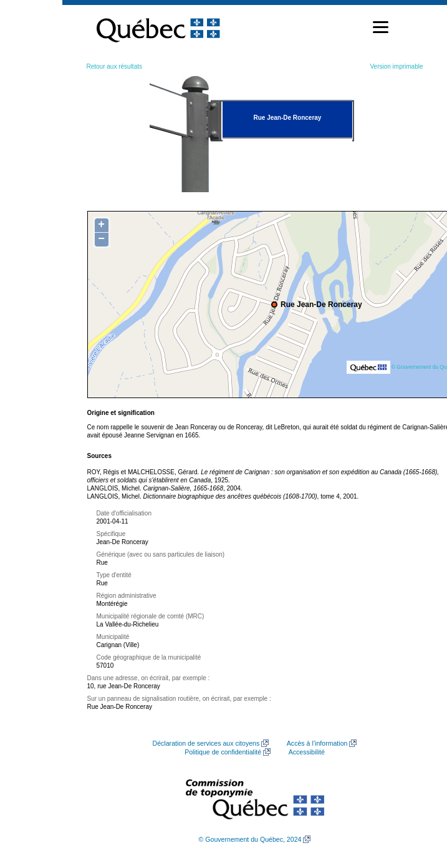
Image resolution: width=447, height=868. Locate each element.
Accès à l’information (317, 743)
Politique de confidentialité (223, 752)
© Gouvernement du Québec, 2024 (250, 839)
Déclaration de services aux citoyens (206, 743)
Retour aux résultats (115, 66)
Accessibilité (307, 752)
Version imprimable (396, 66)
